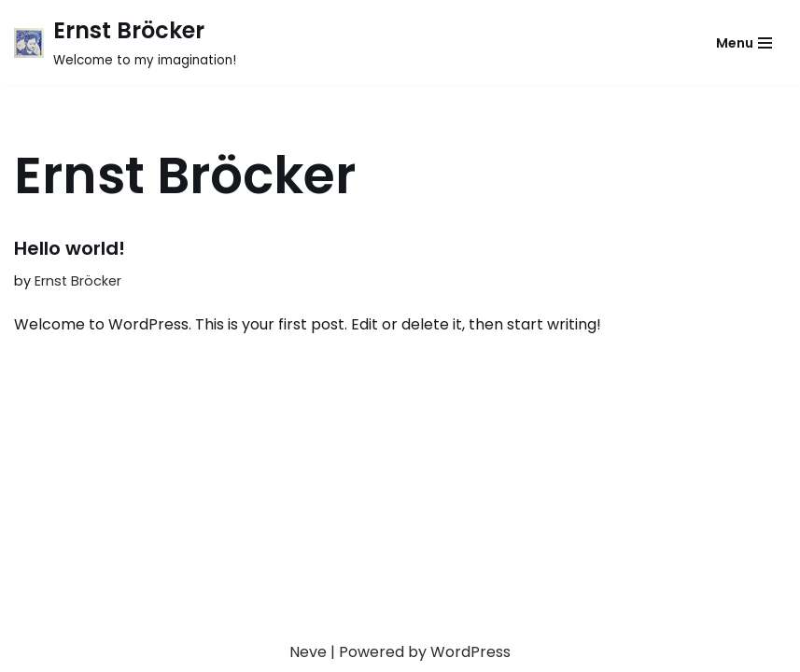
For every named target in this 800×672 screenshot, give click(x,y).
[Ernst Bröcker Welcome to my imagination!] (125, 43)
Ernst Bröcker (78, 281)
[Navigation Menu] (744, 43)
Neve (308, 652)
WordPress (470, 652)
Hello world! (70, 248)
